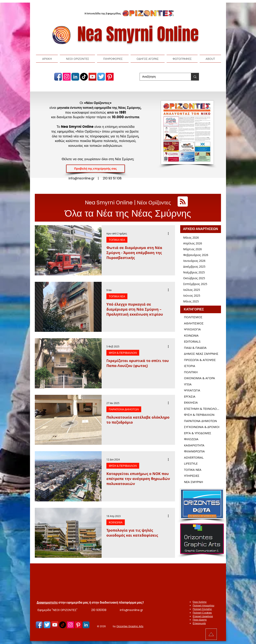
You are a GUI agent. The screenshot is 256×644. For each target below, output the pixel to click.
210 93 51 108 (112, 178)
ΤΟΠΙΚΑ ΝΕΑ (117, 240)
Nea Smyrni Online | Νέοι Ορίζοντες (128, 203)
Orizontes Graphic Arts (130, 626)
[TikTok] (84, 77)
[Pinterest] (110, 77)
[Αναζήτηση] (162, 77)
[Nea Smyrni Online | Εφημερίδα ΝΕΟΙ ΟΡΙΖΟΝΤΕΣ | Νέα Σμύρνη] (58, 77)
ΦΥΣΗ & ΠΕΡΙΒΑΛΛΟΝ (123, 353)
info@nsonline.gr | (86, 178)
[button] (77, 59)
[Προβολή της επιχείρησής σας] (95, 169)
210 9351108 (99, 610)
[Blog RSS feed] (183, 202)
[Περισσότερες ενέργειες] (170, 233)
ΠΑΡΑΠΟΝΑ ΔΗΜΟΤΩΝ (124, 409)
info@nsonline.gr (131, 610)
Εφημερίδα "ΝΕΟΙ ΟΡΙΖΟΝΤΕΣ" (58, 610)
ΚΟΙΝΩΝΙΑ (116, 522)
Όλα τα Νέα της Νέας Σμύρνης (128, 213)
